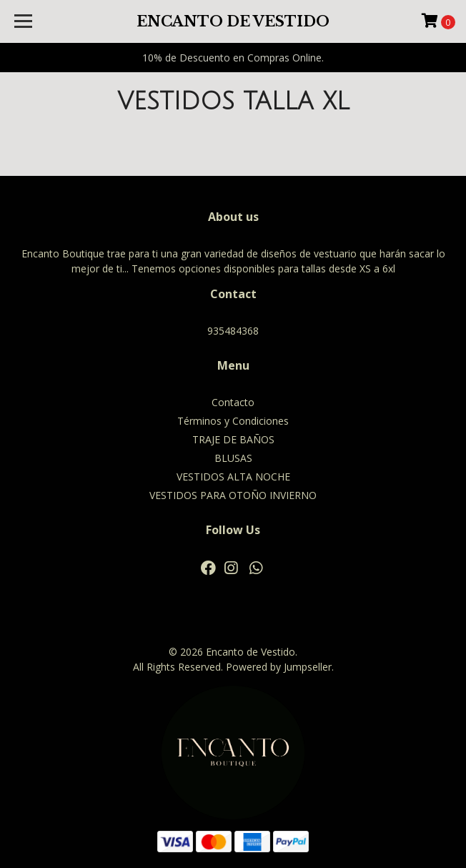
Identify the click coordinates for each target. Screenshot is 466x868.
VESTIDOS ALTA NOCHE (233, 477)
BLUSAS (233, 458)
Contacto (233, 402)
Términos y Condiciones (233, 421)
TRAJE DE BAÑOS (233, 439)
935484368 (233, 331)
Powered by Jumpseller (279, 667)
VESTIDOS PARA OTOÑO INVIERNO (233, 495)
